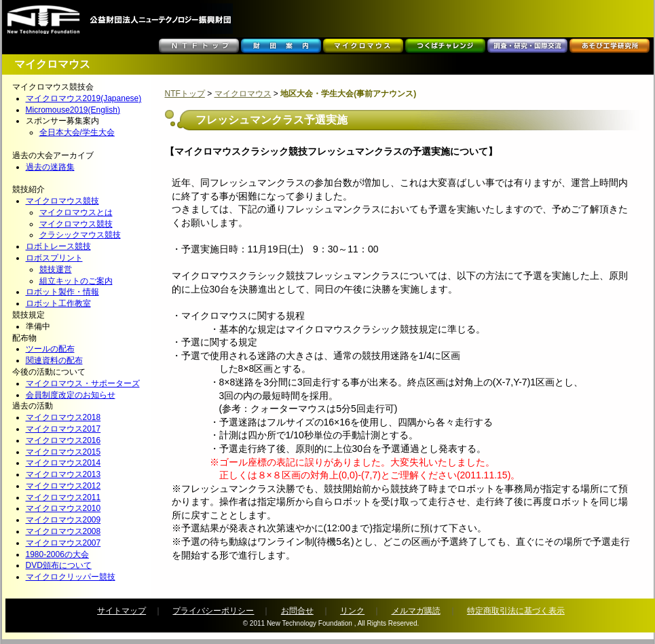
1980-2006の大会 (57, 554)
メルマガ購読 (416, 611)
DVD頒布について (59, 565)
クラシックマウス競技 (80, 235)
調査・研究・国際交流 (527, 46)
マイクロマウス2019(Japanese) (84, 98)
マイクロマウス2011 (63, 497)
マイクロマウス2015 (63, 452)
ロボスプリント (54, 258)
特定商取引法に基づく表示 (516, 611)
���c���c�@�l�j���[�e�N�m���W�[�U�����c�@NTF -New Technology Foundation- (119, 19)
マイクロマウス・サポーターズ (83, 383)
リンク (352, 611)
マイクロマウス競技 (62, 201)
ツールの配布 (50, 349)
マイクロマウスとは (76, 212)
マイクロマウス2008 (63, 531)
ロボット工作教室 (58, 303)
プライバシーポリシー (213, 611)
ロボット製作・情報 (62, 292)
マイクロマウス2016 (63, 440)
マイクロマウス (363, 46)
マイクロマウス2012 (63, 486)
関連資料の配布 (54, 360)
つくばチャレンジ (445, 46)
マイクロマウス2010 (63, 508)
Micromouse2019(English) (73, 110)
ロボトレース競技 (58, 246)
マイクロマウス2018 (63, 417)
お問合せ (297, 611)
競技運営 (56, 269)
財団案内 (281, 46)
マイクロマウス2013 (63, 474)
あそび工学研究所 (610, 46)
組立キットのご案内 (76, 281)
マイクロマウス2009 (63, 520)
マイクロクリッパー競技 (71, 577)
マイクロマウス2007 (63, 543)
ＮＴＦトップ (199, 46)
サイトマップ (121, 611)
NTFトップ (185, 94)
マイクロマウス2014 (63, 463)
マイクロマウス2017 (63, 429)
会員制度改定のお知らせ (71, 395)
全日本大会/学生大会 (77, 132)
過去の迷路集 (50, 167)
